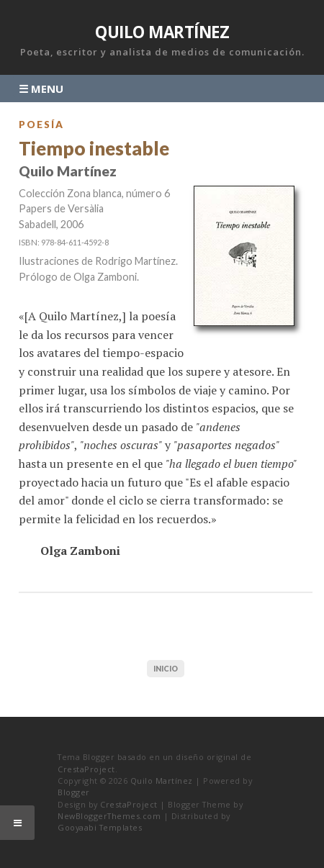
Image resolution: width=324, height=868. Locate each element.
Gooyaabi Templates (100, 827)
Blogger (74, 792)
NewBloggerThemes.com (109, 816)
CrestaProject (86, 769)
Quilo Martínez (162, 32)
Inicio (166, 669)
